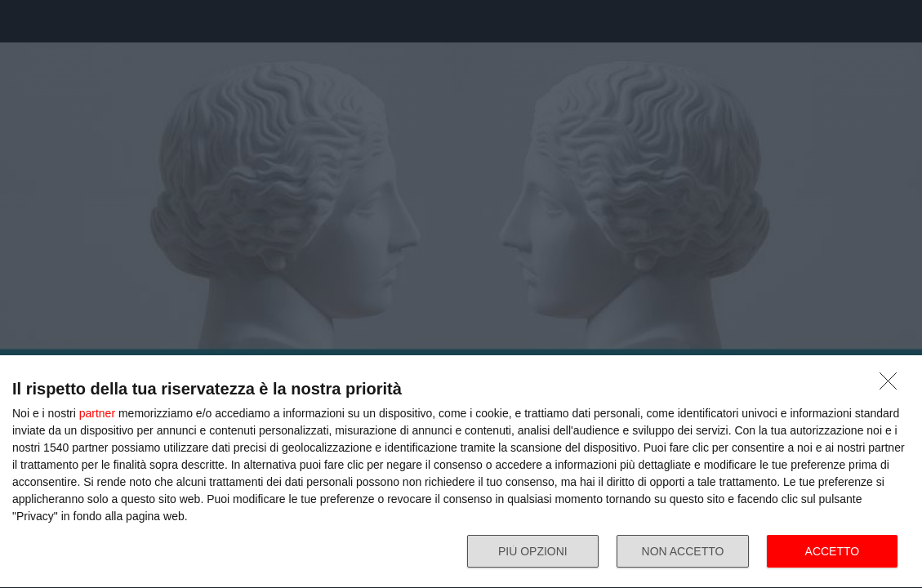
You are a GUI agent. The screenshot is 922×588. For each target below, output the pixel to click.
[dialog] (461, 472)
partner (97, 413)
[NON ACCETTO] (893, 385)
